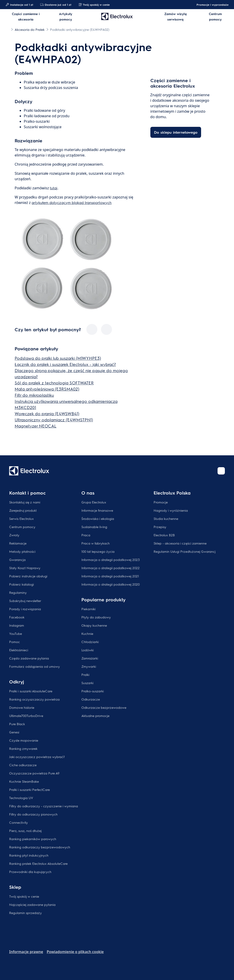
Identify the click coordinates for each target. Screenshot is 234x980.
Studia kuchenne (166, 519)
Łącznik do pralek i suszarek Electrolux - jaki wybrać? (65, 364)
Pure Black (17, 724)
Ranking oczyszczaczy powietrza (34, 699)
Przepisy (160, 527)
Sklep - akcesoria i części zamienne (180, 543)
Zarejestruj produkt (23, 510)
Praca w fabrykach (96, 543)
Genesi (14, 732)
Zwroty (14, 535)
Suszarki (87, 683)
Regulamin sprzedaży (25, 913)
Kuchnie (87, 633)
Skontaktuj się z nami (25, 502)
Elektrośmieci (19, 650)
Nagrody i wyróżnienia (171, 510)
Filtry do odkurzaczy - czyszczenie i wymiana (44, 806)
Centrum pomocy (22, 527)
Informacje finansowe (97, 510)
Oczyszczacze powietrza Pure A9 (34, 773)
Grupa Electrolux (94, 502)
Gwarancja (17, 560)
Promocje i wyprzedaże (210, 5)
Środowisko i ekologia (98, 519)
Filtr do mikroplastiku (34, 395)
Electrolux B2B (164, 535)
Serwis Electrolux (21, 519)
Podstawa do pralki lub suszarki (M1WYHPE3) (58, 358)
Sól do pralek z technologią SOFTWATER (54, 383)
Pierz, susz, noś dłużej (25, 831)
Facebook (17, 617)
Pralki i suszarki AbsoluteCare (31, 691)
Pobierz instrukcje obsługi (28, 576)
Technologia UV (21, 798)
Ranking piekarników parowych (33, 839)
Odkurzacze (91, 699)
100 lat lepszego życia (98, 551)
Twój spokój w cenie (94, 5)
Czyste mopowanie (24, 740)
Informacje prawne (26, 952)
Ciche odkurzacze (23, 765)
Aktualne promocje (95, 716)
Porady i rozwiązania (25, 609)
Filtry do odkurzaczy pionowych (33, 814)
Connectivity (19, 822)
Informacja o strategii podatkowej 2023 (110, 560)
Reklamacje (18, 543)
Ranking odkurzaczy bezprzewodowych (40, 847)
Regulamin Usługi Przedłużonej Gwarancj (185, 551)
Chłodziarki (90, 642)
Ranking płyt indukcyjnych (29, 855)
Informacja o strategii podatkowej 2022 (110, 568)
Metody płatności (22, 551)
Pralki (85, 675)
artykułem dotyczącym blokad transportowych (72, 202)
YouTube (16, 633)
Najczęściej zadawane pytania (32, 904)
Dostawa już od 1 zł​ (56, 5)
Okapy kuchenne (94, 625)
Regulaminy (18, 592)
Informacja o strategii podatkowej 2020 (110, 584)
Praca (86, 535)
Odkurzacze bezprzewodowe (104, 707)
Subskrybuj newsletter (25, 601)
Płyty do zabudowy (96, 617)
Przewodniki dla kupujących (30, 872)
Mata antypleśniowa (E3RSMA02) (47, 389)
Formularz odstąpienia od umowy (35, 666)
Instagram (17, 625)
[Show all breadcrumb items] (7, 29)
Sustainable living (94, 527)
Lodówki (88, 650)
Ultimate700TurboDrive (26, 716)
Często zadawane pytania (29, 658)
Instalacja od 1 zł (19, 5)
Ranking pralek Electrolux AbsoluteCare (38, 863)
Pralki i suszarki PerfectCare (29, 790)
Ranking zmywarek (23, 748)
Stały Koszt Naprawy (25, 568)
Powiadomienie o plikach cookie (75, 952)
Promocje (161, 502)
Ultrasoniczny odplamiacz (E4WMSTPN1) (54, 420)
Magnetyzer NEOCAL (36, 426)
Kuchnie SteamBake (24, 781)
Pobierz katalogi (21, 584)
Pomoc (15, 642)
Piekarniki (88, 609)
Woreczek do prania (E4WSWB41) (47, 413)
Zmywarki (89, 666)
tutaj (54, 188)
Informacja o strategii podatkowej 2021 (110, 576)
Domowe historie (22, 707)
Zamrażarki (90, 658)
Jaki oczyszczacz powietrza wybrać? (37, 757)
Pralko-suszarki (93, 691)
